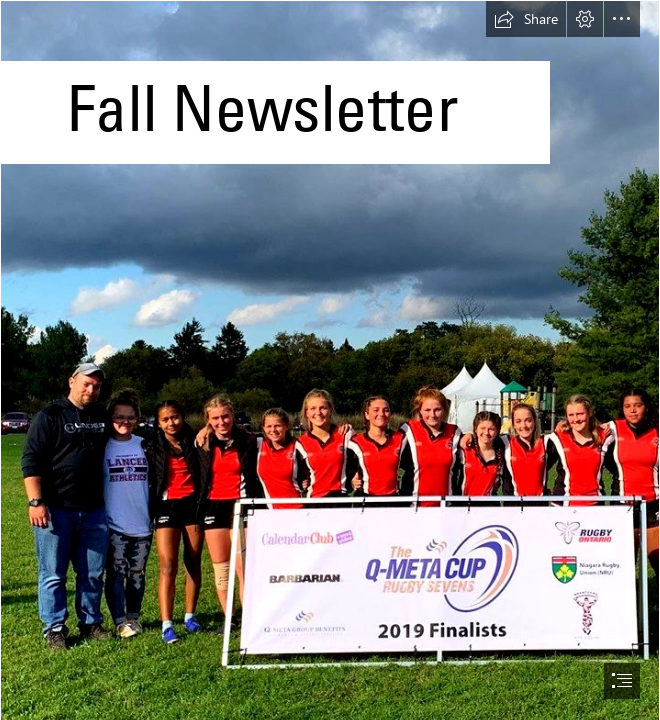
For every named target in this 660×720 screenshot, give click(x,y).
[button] (526, 19)
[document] (330, 360)
